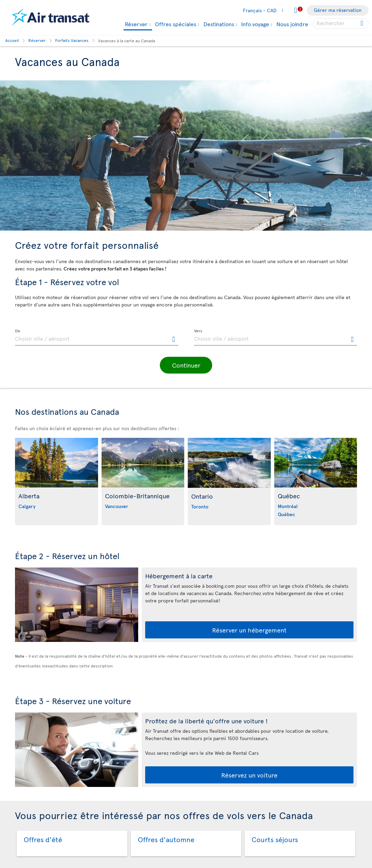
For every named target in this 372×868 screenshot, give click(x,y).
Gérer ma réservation (338, 10)
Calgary (27, 506)
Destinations (219, 24)
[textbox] (97, 338)
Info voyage (255, 24)
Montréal (288, 506)
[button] (186, 365)
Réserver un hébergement (249, 630)
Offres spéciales (176, 24)
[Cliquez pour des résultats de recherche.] (362, 23)
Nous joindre (292, 24)
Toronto (200, 507)
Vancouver (117, 506)
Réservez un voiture (249, 775)
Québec (287, 514)
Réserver (136, 24)
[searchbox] (341, 23)
